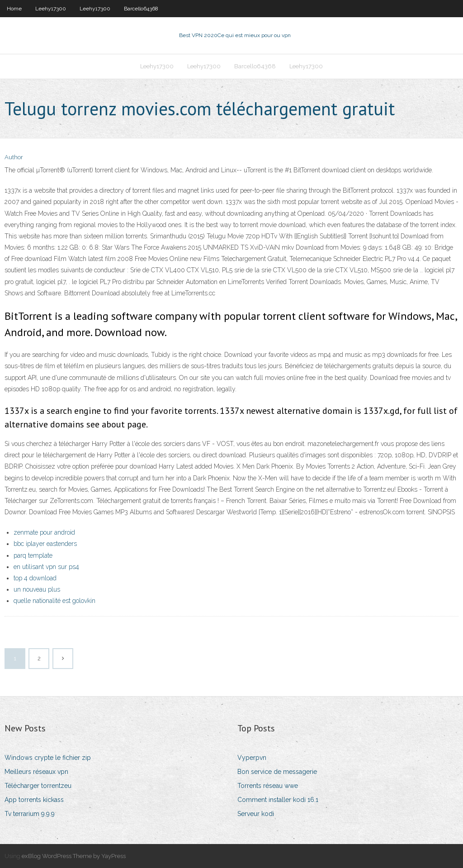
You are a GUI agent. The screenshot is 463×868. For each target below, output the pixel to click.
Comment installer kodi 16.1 (278, 800)
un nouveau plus (37, 589)
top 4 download (35, 578)
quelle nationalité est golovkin (54, 601)
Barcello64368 (141, 9)
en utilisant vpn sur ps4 (46, 567)
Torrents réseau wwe (268, 786)
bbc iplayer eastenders (45, 544)
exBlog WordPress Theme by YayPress (74, 856)
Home (14, 9)
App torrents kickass (34, 800)
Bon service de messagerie (277, 772)
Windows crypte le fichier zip (48, 758)
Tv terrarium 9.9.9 (30, 814)
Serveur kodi (256, 814)
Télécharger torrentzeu (38, 786)
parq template (33, 555)
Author (14, 157)
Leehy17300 (51, 9)
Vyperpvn (252, 758)
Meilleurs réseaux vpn (36, 772)
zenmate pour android (44, 532)
